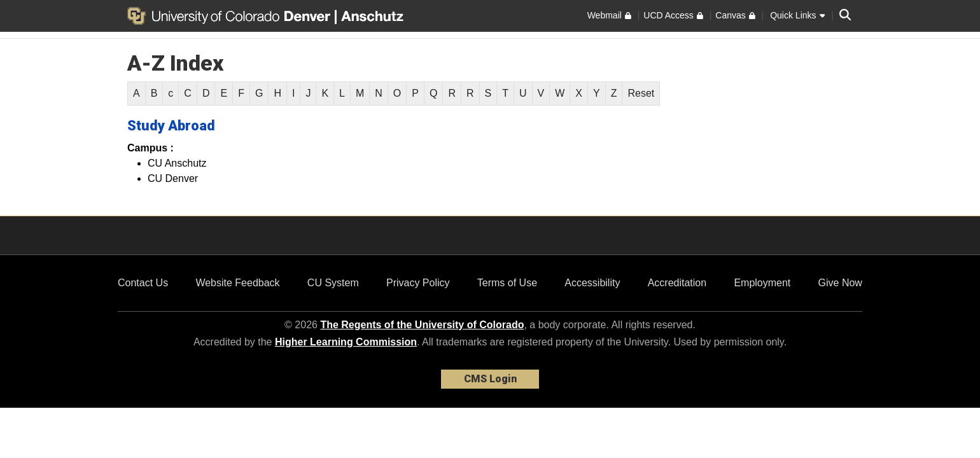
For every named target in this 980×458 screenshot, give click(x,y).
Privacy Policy (418, 283)
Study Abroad (171, 126)
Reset (641, 93)
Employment (762, 283)
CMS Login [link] (490, 379)
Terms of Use (507, 283)
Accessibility (592, 283)
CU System (333, 283)
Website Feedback (237, 283)
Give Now (840, 283)
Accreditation (677, 283)
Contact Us (143, 283)
